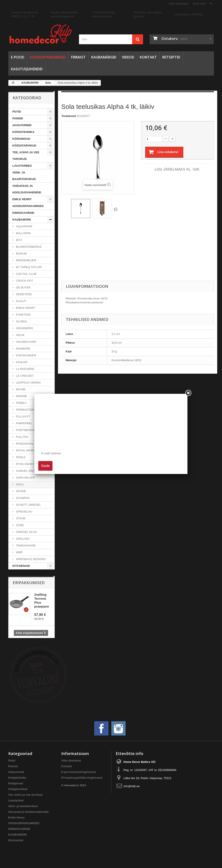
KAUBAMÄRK (22, 220)
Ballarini (23, 233)
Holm (20, 335)
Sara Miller (25, 478)
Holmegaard (26, 342)
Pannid (18, 118)
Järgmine (115, 209)
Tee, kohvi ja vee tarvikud (26, 156)
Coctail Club (26, 274)
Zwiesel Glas (26, 532)
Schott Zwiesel (28, 505)
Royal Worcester (30, 450)
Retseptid (171, 57)
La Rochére (25, 369)
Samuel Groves (28, 471)
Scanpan (23, 498)
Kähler (21, 362)
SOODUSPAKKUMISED (48, 57)
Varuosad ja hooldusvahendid (27, 189)
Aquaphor (24, 226)
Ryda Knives (25, 464)
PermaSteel (25, 410)
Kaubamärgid (104, 57)
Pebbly (21, 403)
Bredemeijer (26, 260)
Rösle (21, 457)
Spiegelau (24, 512)
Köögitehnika (24, 132)
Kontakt (148, 57)
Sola (19, 484)
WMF (19, 552)
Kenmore (23, 349)
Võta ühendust (179, 4)
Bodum (21, 254)
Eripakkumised (29, 583)
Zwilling (22, 539)
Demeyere (24, 294)
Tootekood (69, 116)
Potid (17, 112)
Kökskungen (26, 355)
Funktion (23, 315)
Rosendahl (25, 444)
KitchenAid (21, 566)
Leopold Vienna (28, 383)
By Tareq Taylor (29, 267)
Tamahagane (26, 545)
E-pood (18, 57)
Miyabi (20, 389)
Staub (20, 518)
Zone (20, 525)
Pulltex (22, 437)
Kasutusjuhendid (27, 69)
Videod (128, 57)
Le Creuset (25, 376)
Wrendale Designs (31, 559)
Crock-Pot (24, 281)
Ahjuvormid (22, 125)
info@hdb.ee (132, 786)
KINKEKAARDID (23, 213)
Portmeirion (26, 430)
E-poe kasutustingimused (79, 772)
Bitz (19, 240)
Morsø (21, 396)
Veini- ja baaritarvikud (24, 176)
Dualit (21, 301)
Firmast (78, 57)
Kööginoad (21, 139)
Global (21, 321)
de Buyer (23, 287)
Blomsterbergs (29, 247)
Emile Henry (22, 199)
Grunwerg (24, 328)
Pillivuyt (23, 416)
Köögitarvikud (24, 146)
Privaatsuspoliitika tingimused (82, 778)
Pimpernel (24, 423)
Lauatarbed (22, 166)
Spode (21, 491)
